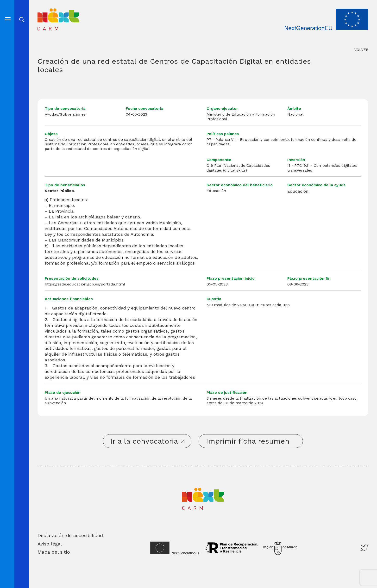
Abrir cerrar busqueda (22, 20)
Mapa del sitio (54, 552)
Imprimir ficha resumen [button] (248, 441)
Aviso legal (50, 544)
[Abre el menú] (8, 19)
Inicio (45, 12)
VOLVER (361, 50)
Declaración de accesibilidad (70, 535)
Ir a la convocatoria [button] (144, 441)
